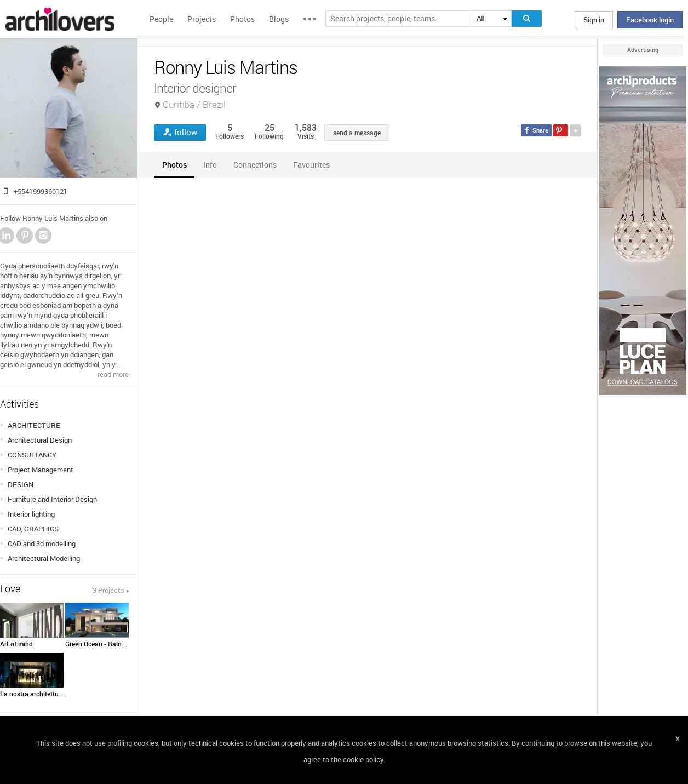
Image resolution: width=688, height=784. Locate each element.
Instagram (43, 236)
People (161, 19)
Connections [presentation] (255, 165)
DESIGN (21, 484)
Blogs (279, 19)
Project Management (41, 470)
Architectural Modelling (44, 558)
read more (113, 374)
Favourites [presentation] (311, 165)
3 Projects (108, 590)
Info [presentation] (210, 165)
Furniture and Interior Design (52, 499)
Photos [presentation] (174, 165)
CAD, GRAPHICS (33, 529)
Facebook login (650, 20)
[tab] (174, 165)
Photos (242, 19)
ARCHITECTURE (34, 425)
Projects (202, 19)
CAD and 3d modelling (42, 543)
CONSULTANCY (32, 455)
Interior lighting (31, 514)
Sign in (594, 20)
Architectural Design (40, 440)
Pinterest (25, 236)
